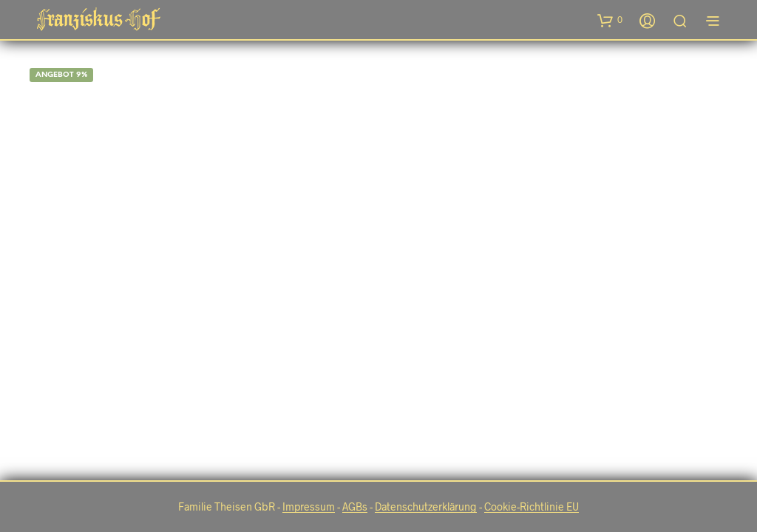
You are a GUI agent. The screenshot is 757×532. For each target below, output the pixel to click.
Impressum (309, 507)
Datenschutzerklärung (426, 507)
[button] (610, 20)
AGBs (355, 507)
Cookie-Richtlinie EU (532, 507)
